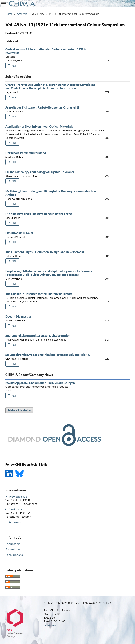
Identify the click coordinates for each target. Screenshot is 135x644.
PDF (14, 66)
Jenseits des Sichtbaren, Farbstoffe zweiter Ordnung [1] (42, 107)
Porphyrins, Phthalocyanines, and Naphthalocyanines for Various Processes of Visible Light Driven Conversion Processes (49, 273)
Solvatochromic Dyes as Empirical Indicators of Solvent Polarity (48, 355)
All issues (15, 522)
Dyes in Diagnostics (18, 316)
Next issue (15, 509)
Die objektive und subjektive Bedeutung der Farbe (39, 214)
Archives (22, 14)
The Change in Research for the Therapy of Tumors (39, 294)
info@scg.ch (50, 625)
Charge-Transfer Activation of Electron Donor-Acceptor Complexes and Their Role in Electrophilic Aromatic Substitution (50, 86)
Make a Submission (19, 410)
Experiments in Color (19, 233)
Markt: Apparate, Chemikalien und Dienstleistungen (51, 385)
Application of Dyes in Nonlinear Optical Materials (39, 126)
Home (9, 14)
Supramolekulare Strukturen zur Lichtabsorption (38, 336)
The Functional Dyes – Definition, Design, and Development (45, 252)
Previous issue (18, 496)
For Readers (13, 544)
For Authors (13, 549)
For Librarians (14, 555)
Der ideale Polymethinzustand (26, 153)
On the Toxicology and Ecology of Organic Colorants (40, 172)
